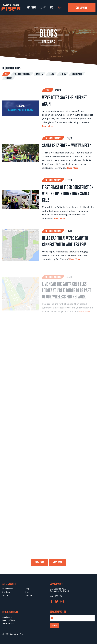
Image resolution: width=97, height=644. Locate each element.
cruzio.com (7, 617)
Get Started (82, 8)
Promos (9, 78)
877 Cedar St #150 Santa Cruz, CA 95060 (59, 590)
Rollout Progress (22, 74)
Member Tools (9, 620)
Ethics (63, 74)
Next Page (58, 562)
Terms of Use (8, 623)
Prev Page (39, 562)
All (6, 74)
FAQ (52, 7)
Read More (48, 126)
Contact (28, 595)
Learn (51, 74)
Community (77, 74)
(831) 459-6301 (57, 596)
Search (54, 625)
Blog (60, 7)
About (43, 7)
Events (40, 74)
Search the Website (58, 612)
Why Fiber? (31, 7)
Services (6, 592)
